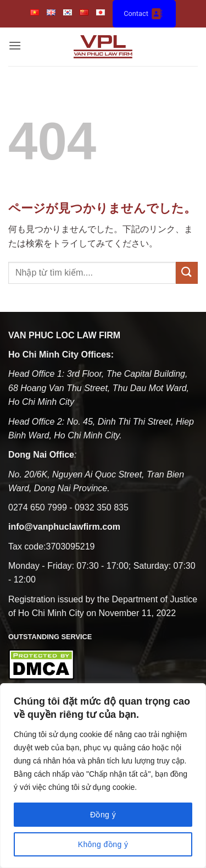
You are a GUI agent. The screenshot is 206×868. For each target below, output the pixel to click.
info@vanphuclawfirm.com (64, 527)
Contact (144, 14)
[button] (15, 46)
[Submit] (187, 273)
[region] (103, 776)
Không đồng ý (103, 844)
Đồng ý (103, 815)
